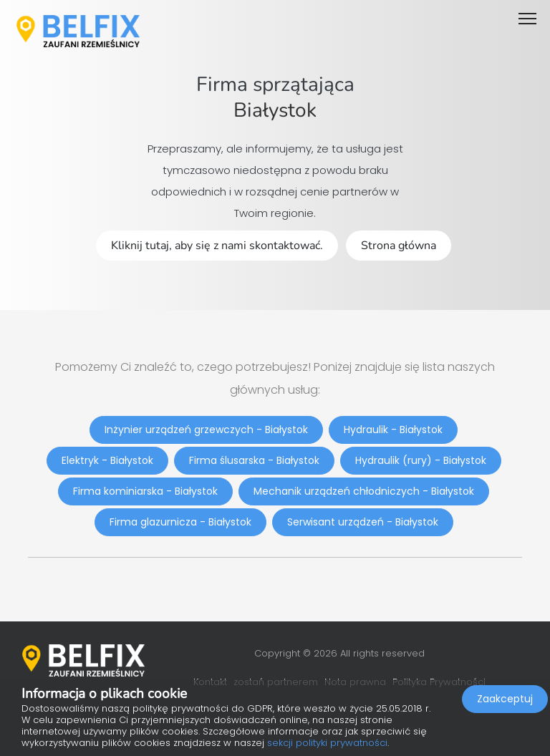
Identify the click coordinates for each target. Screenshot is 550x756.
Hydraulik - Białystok (393, 430)
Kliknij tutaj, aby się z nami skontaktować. (217, 246)
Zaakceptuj (505, 699)
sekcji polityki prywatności (327, 743)
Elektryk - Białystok (107, 460)
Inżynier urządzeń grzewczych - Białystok (206, 430)
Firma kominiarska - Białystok (145, 491)
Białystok (275, 110)
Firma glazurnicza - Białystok (180, 522)
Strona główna (399, 246)
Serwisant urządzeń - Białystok (363, 522)
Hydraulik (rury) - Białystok (421, 460)
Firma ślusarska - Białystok (254, 460)
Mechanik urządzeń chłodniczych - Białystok (364, 491)
